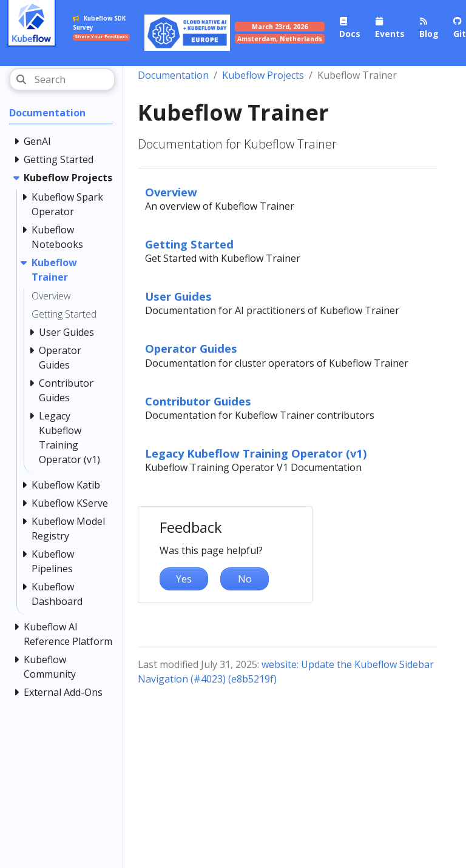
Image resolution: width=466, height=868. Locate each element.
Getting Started (189, 244)
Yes (184, 579)
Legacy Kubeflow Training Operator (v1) (256, 453)
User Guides (178, 296)
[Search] (62, 79)
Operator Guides (191, 348)
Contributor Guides (198, 401)
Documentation (173, 75)
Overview (171, 192)
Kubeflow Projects (263, 75)
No (245, 579)
